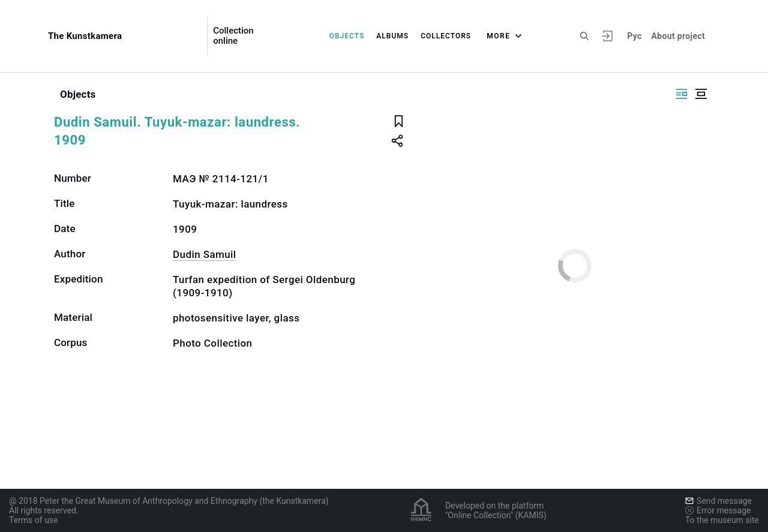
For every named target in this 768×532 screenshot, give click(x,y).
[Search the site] (584, 36)
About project (678, 36)
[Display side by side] (682, 94)
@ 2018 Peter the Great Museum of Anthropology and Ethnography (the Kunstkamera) (169, 501)
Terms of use (34, 520)
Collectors (446, 36)
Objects (347, 36)
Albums (392, 36)
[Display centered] (701, 94)
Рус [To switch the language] (634, 36)
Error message (718, 510)
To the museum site (722, 520)
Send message (718, 501)
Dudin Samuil (205, 254)
